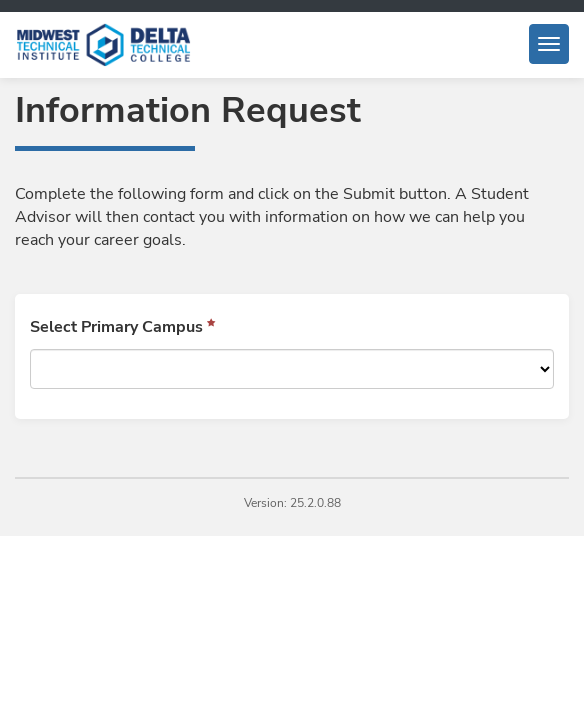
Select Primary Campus (116, 327)
